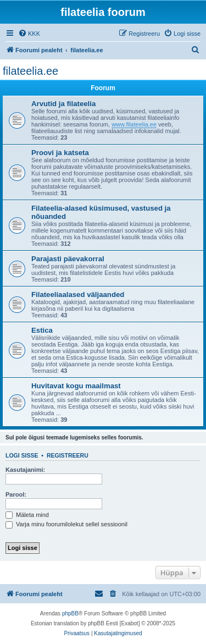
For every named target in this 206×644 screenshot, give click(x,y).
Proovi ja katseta (60, 153)
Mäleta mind (27, 515)
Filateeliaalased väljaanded (78, 295)
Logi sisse (22, 455)
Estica (42, 330)
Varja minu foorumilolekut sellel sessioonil (66, 524)
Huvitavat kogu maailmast (76, 386)
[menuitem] (29, 34)
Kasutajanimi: (25, 470)
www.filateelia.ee (134, 124)
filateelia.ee (30, 71)
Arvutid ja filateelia (63, 104)
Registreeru (68, 455)
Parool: (16, 494)
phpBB (70, 613)
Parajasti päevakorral (68, 259)
